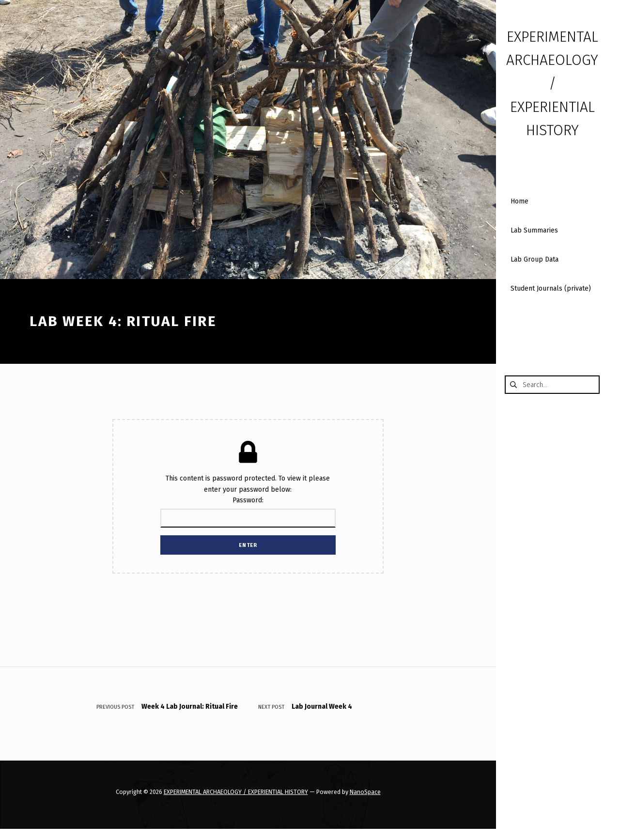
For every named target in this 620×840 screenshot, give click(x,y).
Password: (248, 512)
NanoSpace (365, 792)
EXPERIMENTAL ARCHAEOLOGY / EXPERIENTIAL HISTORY (236, 792)
